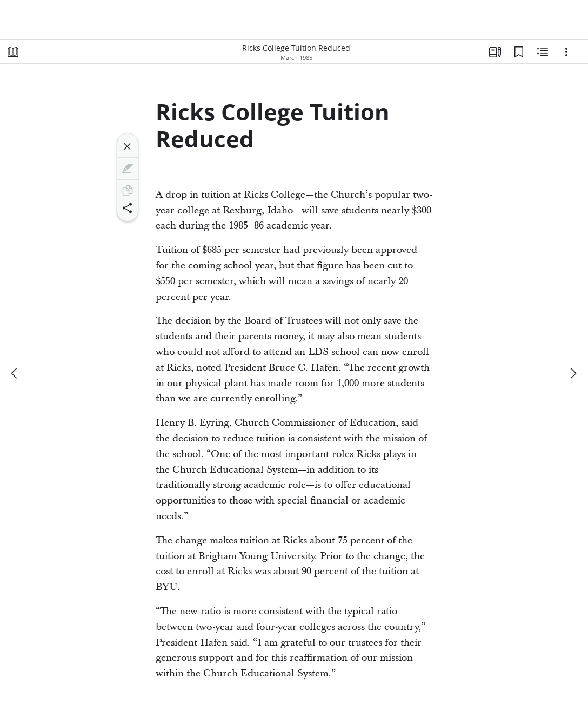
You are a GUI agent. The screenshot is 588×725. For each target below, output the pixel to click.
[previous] (15, 373)
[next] (573, 373)
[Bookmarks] (519, 52)
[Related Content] (543, 52)
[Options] (566, 52)
